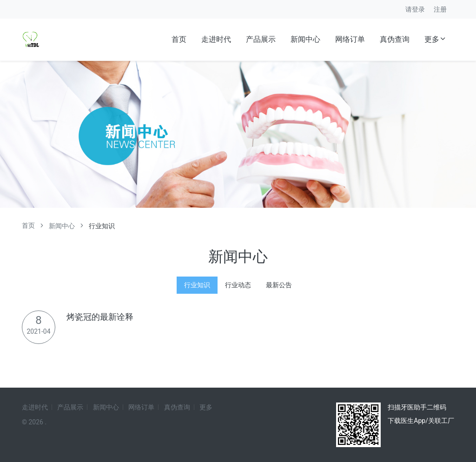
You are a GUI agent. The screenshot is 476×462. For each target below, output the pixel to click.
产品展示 (261, 39)
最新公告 (279, 285)
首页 (179, 39)
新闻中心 (305, 39)
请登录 (415, 9)
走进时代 (216, 39)
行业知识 (197, 285)
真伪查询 (395, 39)
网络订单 (350, 39)
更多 (436, 39)
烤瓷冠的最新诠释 (100, 317)
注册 (440, 9)
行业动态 (238, 285)
